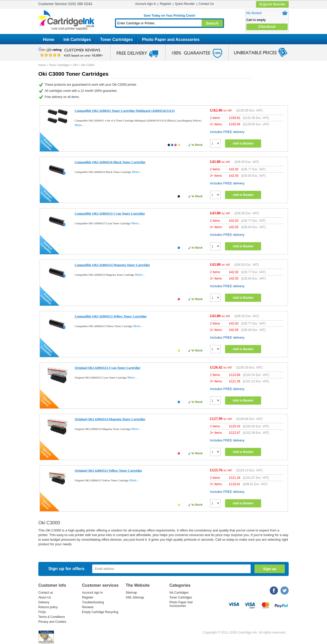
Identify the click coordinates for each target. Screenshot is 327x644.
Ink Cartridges (77, 40)
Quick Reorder (272, 4)
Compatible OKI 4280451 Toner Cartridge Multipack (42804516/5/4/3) (125, 111)
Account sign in (145, 4)
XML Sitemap (135, 597)
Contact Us (206, 4)
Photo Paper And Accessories (181, 604)
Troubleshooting (93, 602)
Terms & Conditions (52, 617)
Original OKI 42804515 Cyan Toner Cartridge (107, 368)
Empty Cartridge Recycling (100, 612)
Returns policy (48, 607)
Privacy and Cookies (52, 622)
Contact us (46, 593)
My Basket (254, 13)
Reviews (88, 607)
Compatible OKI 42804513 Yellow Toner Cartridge (111, 316)
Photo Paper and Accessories (171, 40)
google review (72, 52)
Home (49, 40)
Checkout (267, 27)
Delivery (44, 602)
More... (79, 125)
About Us (45, 597)
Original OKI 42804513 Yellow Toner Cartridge (108, 470)
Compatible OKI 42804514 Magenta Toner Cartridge (112, 265)
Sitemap (131, 593)
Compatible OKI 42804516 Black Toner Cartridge (110, 162)
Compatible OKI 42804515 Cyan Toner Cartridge (110, 213)
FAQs (42, 612)
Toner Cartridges (116, 40)
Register (165, 4)
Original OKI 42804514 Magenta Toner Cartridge (110, 419)
